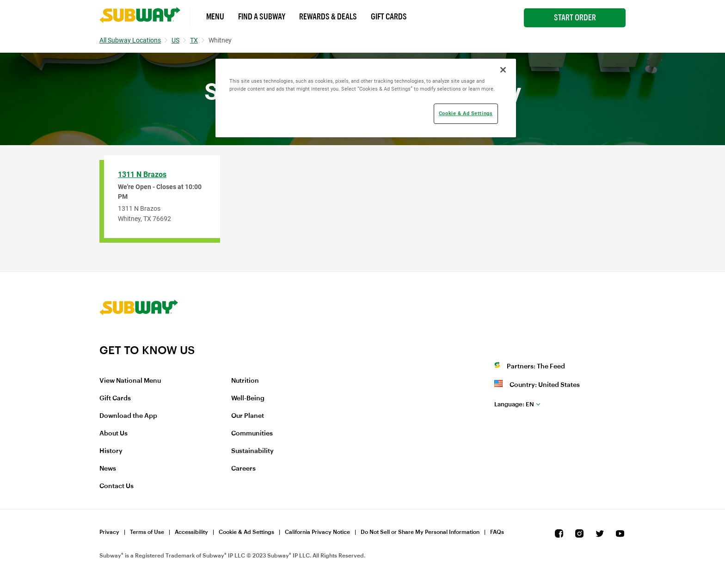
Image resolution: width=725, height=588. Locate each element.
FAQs (497, 532)
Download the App (128, 416)
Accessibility (191, 532)
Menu (215, 17)
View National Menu (130, 381)
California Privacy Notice (317, 532)
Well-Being (248, 398)
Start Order (575, 18)
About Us (114, 434)
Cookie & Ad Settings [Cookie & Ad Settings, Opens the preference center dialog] (466, 113)
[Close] (503, 70)
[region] (366, 98)
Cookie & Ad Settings (246, 532)
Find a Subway (262, 17)
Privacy (109, 532)
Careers (243, 469)
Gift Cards (389, 17)
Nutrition (245, 381)
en (514, 404)
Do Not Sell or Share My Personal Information (420, 532)
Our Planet (248, 416)
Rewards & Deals (328, 17)
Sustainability (252, 451)
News (108, 469)
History (111, 451)
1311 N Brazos (142, 175)
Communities (252, 434)
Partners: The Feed (536, 367)
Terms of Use (147, 532)
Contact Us (117, 486)
